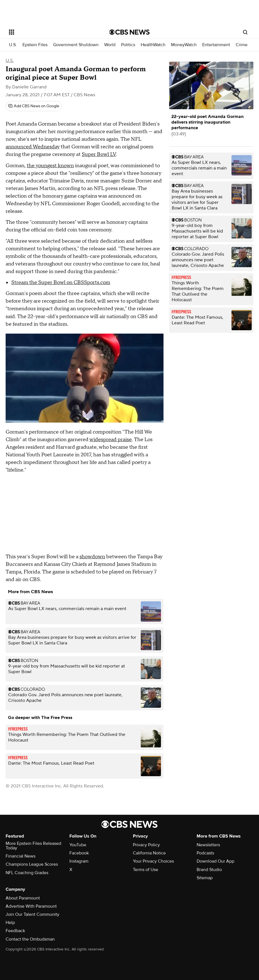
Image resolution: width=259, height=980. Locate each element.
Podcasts (205, 853)
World (110, 45)
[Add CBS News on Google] (34, 106)
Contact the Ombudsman (30, 939)
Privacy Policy (146, 845)
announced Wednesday (33, 147)
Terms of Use (146, 870)
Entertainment (216, 45)
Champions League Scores (32, 864)
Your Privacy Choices (153, 861)
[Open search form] (245, 32)
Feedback (15, 931)
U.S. (13, 45)
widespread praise (111, 440)
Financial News (21, 856)
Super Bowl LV (99, 154)
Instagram (79, 861)
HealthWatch (153, 45)
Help (10, 923)
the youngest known (50, 166)
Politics (128, 45)
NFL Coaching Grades (27, 873)
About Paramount (23, 898)
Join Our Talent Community (32, 914)
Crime (242, 45)
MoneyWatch (184, 45)
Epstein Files (35, 45)
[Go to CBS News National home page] (129, 32)
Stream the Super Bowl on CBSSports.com (61, 283)
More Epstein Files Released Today (33, 846)
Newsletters (208, 845)
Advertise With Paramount (31, 906)
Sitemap (205, 878)
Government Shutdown (76, 45)
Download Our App (215, 861)
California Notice (149, 853)
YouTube (78, 845)
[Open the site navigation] (49, 32)
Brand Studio (209, 870)
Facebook (79, 853)
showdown (92, 557)
